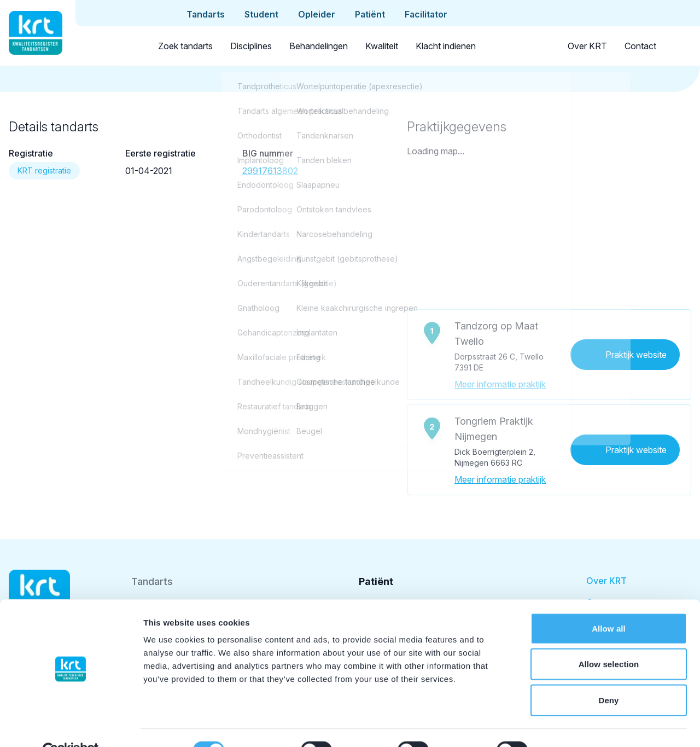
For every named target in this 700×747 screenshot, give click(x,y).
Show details (574, 725)
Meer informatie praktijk (500, 384)
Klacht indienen (446, 46)
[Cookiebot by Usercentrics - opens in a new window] (71, 726)
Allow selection (609, 639)
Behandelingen (319, 46)
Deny (608, 675)
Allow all (609, 603)
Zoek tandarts (185, 46)
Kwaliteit (382, 46)
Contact (640, 46)
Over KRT (587, 46)
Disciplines (251, 46)
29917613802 (270, 171)
